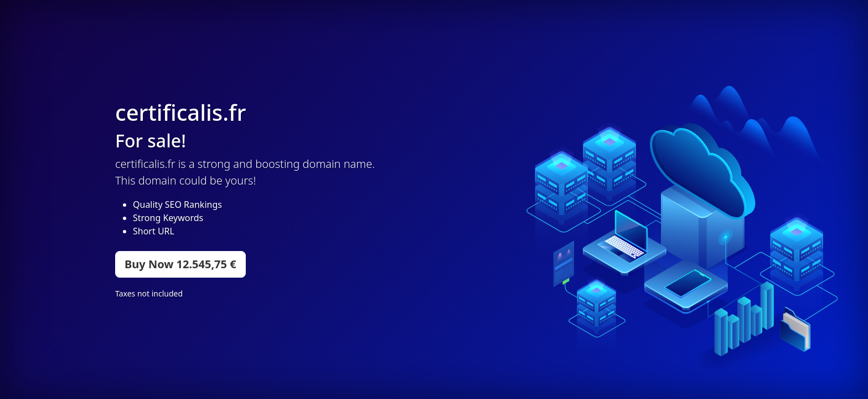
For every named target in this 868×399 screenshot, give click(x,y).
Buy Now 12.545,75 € (180, 264)
